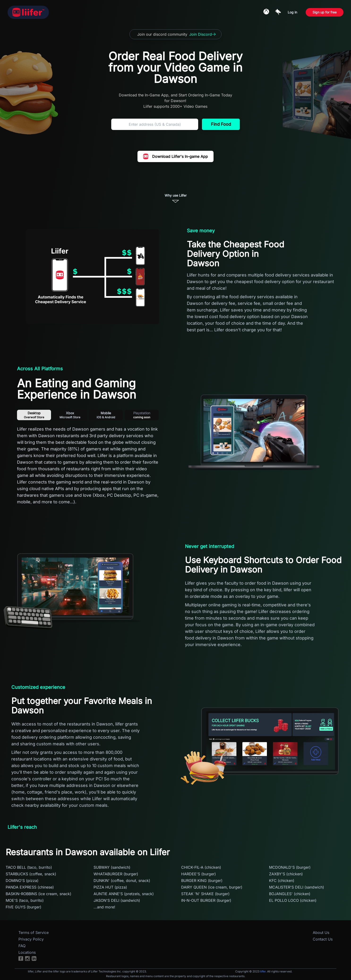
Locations (27, 952)
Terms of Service (34, 933)
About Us (321, 933)
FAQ (22, 946)
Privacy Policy (31, 939)
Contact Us (323, 939)
